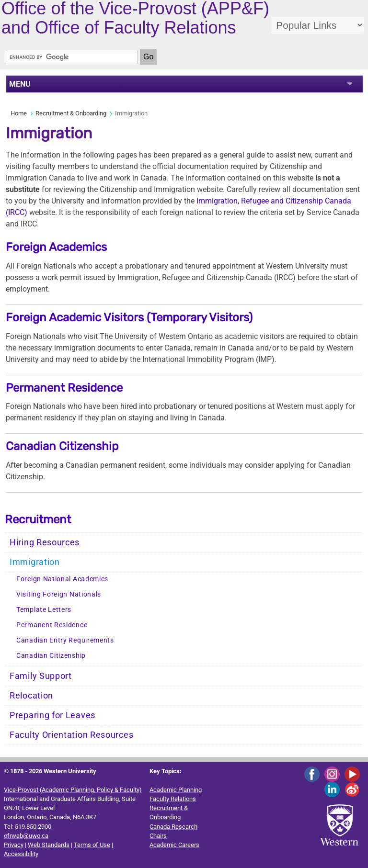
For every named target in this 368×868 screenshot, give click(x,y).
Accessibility (21, 854)
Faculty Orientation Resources (71, 735)
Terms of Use (92, 845)
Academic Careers (174, 845)
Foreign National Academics (62, 579)
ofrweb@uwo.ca (26, 836)
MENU (20, 84)
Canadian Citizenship (62, 446)
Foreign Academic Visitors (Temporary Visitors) (129, 317)
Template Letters (44, 610)
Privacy (14, 845)
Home (19, 113)
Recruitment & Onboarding (71, 113)
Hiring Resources (45, 542)
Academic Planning (176, 790)
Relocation (31, 696)
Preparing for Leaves (52, 715)
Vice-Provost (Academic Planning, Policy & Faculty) (73, 790)
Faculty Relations (173, 799)
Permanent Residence (64, 388)
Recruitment (38, 519)
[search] (71, 57)
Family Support (41, 676)
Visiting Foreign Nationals (59, 594)
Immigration (35, 562)
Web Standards (49, 845)
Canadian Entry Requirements (65, 640)
